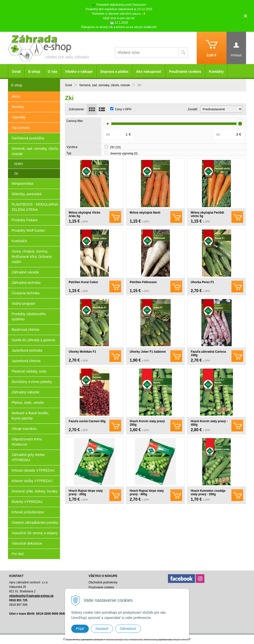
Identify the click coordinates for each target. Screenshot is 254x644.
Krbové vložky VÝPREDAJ (32, 481)
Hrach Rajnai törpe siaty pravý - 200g (86, 492)
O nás (52, 72)
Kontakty (216, 72)
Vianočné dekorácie (27, 543)
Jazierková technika (27, 350)
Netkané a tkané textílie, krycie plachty (30, 416)
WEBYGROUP (182, 639)
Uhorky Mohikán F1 (82, 352)
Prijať (80, 629)
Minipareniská (22, 184)
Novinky (18, 107)
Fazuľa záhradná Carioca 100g (208, 353)
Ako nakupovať (149, 72)
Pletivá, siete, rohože (28, 403)
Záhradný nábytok (26, 392)
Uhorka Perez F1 (202, 282)
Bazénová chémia (25, 330)
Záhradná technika (26, 283)
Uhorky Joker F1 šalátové (148, 352)
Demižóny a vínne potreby (32, 382)
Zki (16, 174)
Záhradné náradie (25, 272)
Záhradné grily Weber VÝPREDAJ (28, 457)
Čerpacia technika (26, 293)
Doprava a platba (114, 72)
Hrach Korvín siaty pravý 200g (147, 423)
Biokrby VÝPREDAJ (27, 502)
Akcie (16, 96)
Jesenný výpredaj (124, 153)
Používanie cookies (185, 72)
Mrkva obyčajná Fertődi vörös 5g (207, 214)
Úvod (16, 72)
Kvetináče (19, 241)
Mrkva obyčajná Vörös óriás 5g (84, 214)
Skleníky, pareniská (27, 194)
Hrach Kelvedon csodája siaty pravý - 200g (208, 492)
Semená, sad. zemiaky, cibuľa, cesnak (35, 151)
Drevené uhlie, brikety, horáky (34, 491)
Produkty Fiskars (25, 220)
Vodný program (23, 303)
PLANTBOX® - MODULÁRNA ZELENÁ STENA (35, 207)
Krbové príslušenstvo (28, 512)
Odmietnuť (128, 629)
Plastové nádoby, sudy (29, 371)
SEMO (18, 164)
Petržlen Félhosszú (143, 282)
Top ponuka (21, 128)
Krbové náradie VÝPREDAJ (33, 470)
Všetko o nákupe (79, 72)
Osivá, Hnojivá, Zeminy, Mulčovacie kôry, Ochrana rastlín (32, 257)
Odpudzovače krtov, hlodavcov (27, 442)
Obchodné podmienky (103, 582)
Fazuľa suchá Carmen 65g (87, 421)
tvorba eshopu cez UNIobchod (124, 639)
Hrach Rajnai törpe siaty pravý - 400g (147, 492)
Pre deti (18, 554)
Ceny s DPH (123, 109)
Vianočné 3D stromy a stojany (35, 533)
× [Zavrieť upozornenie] (246, 16)
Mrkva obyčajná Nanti (145, 213)
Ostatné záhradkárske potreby (35, 523)
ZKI (115, 147)
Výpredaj (18, 117)
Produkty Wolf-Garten (28, 230)
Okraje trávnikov (24, 429)
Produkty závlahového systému (29, 317)
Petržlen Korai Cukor (83, 282)
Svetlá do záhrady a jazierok (33, 340)
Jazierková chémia (26, 361)
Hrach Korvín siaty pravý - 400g (209, 423)
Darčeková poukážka (28, 138)
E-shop (34, 72)
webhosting (151, 639)
